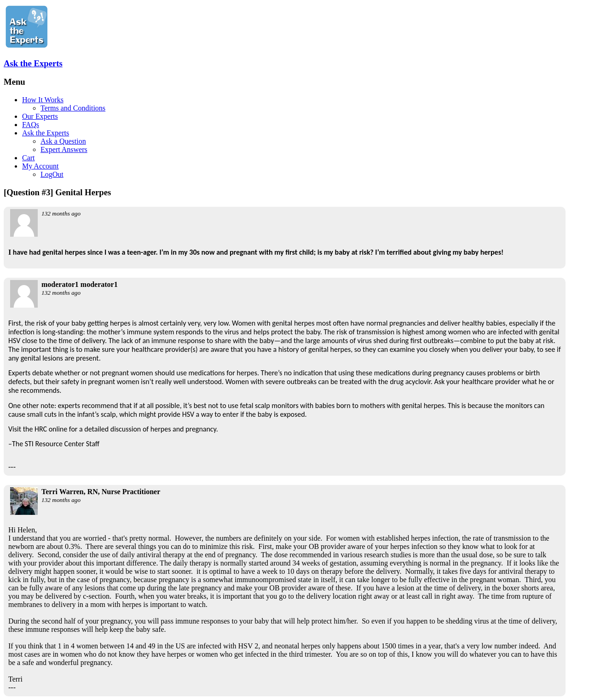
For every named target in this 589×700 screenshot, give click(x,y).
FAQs (31, 125)
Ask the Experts (33, 63)
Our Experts (40, 116)
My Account (40, 166)
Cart (29, 158)
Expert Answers (64, 149)
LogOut (52, 174)
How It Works (43, 100)
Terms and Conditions (73, 108)
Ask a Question (63, 141)
